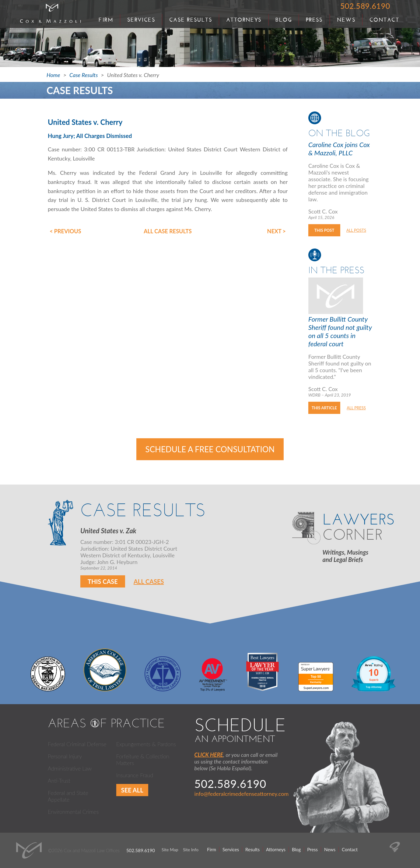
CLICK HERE (209, 755)
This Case (103, 581)
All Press (356, 408)
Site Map (170, 850)
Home (53, 75)
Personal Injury (65, 756)
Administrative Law (70, 768)
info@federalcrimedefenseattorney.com (242, 794)
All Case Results (168, 231)
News (346, 20)
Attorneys (244, 20)
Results (252, 849)
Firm (106, 20)
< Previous (65, 231)
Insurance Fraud (135, 775)
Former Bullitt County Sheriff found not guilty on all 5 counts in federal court (340, 331)
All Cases (149, 581)
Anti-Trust (59, 781)
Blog (284, 20)
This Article (324, 408)
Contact (384, 20)
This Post (324, 230)
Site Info (191, 850)
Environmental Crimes (73, 812)
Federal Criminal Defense (77, 744)
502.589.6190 (365, 6)
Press (314, 20)
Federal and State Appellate (68, 796)
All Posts (356, 230)
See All (132, 790)
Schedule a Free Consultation (210, 449)
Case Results (191, 20)
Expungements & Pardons (146, 744)
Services (141, 20)
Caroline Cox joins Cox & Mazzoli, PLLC (339, 149)
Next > (276, 231)
